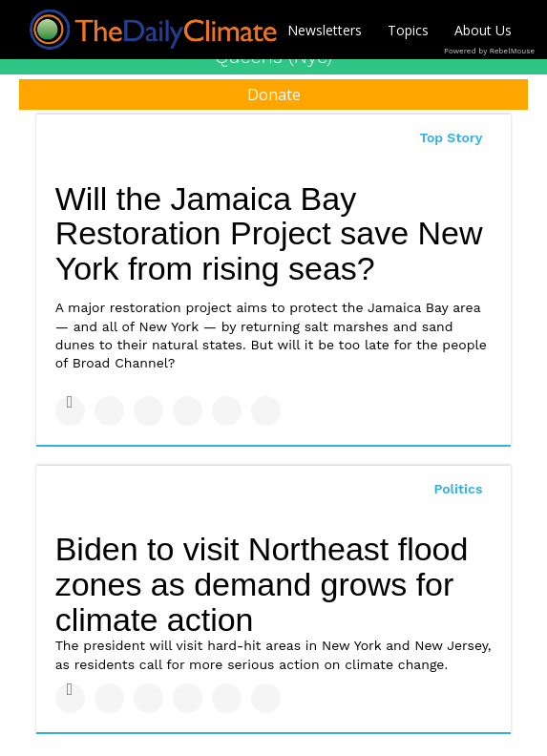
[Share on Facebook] (70, 411)
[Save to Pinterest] (227, 411)
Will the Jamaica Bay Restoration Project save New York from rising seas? (269, 233)
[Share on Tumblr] (188, 411)
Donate (274, 94)
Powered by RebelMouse (489, 51)
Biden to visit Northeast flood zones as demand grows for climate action (262, 584)
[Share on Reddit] (266, 411)
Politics (458, 489)
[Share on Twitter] (109, 411)
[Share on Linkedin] (148, 411)
